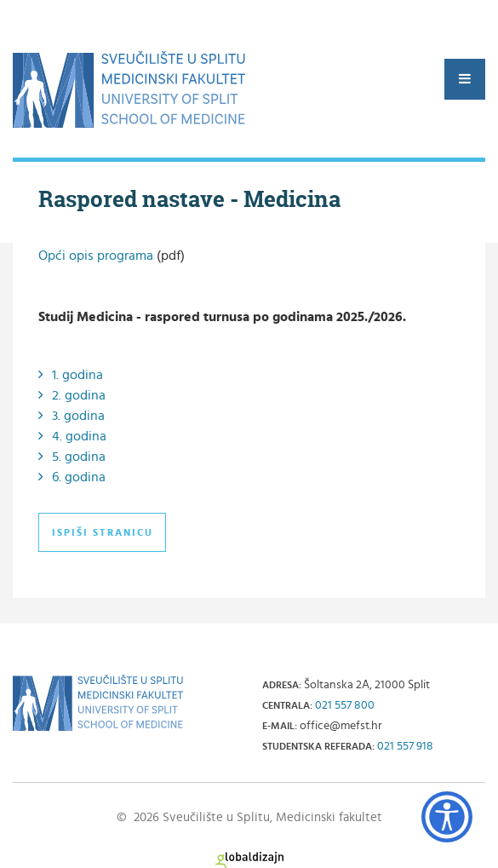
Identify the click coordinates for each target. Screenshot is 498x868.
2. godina (79, 395)
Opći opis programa (96, 256)
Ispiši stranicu (103, 532)
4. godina (79, 436)
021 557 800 (345, 705)
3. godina (78, 416)
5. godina (79, 457)
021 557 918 (405, 746)
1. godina (77, 375)
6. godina (79, 477)
